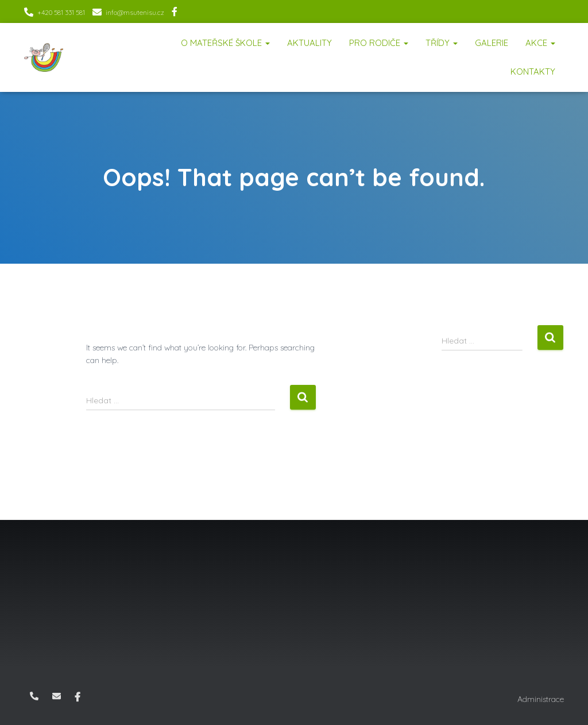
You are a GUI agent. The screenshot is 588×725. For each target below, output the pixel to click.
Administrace (541, 699)
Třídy (442, 43)
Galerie (492, 43)
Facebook (175, 13)
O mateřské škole (225, 43)
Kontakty (533, 72)
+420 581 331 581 (61, 12)
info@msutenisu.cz (135, 12)
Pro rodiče (379, 43)
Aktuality (310, 43)
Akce (540, 43)
